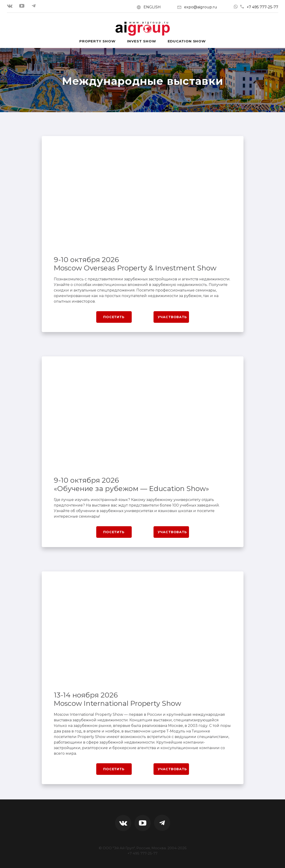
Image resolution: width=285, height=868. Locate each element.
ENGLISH (152, 7)
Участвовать (172, 317)
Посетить (114, 317)
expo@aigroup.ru (201, 7)
